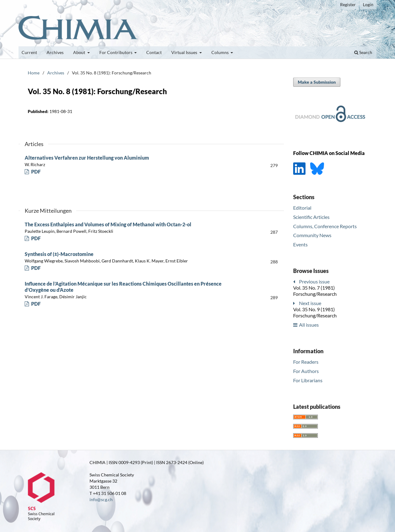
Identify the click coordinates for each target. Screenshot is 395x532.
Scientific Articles (311, 217)
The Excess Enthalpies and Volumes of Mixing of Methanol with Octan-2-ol (108, 224)
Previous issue (314, 281)
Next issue (310, 303)
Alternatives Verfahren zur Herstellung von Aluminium (87, 158)
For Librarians (308, 380)
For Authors (306, 371)
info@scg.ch (101, 499)
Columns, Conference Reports (325, 226)
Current (29, 52)
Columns (220, 52)
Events (300, 244)
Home (34, 73)
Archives (55, 52)
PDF (35, 172)
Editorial (302, 208)
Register (348, 4)
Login (368, 4)
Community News (312, 235)
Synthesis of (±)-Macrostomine (59, 254)
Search (363, 52)
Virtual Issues (185, 52)
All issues (309, 325)
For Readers (306, 362)
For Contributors (116, 52)
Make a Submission (317, 82)
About (80, 52)
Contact (154, 52)
